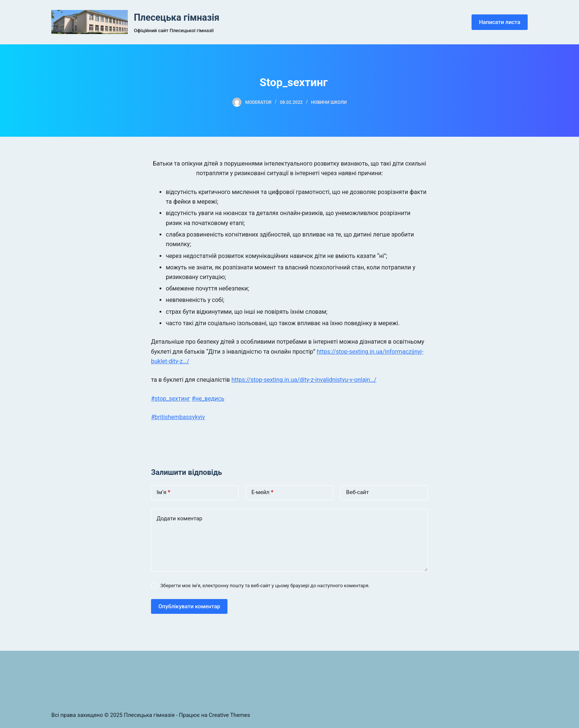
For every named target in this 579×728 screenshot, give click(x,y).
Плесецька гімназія (177, 18)
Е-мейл (263, 492)
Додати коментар (179, 518)
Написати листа (500, 22)
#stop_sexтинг (171, 399)
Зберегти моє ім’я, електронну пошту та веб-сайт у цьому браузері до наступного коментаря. (265, 586)
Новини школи (329, 102)
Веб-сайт (357, 492)
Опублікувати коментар (189, 606)
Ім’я (163, 492)
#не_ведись (208, 399)
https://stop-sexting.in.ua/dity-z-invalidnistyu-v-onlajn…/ (304, 380)
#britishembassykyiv (178, 417)
